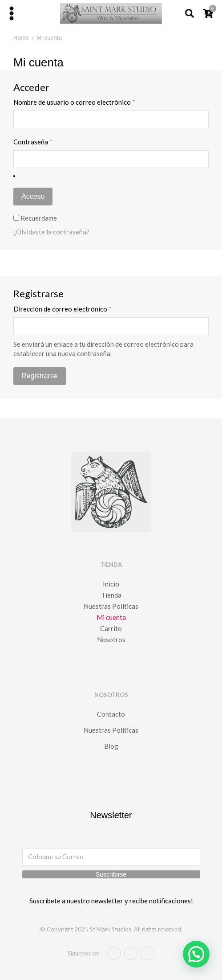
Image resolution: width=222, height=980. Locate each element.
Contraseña (50, 141)
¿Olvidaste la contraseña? (51, 232)
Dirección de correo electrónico (80, 309)
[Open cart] (208, 13)
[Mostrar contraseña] (14, 176)
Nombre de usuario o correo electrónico (92, 102)
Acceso (33, 196)
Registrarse (40, 376)
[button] (196, 954)
